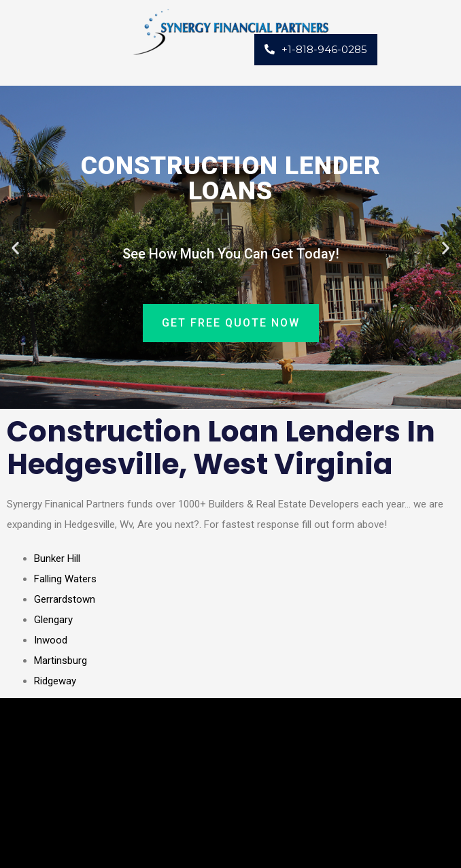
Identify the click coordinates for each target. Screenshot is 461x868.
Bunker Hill (57, 558)
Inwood (51, 640)
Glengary (53, 620)
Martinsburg (61, 661)
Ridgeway (55, 681)
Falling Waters (65, 579)
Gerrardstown (65, 599)
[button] (15, 247)
